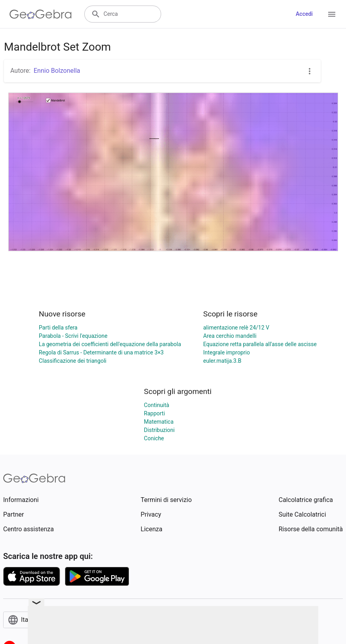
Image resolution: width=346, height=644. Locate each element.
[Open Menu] (332, 14)
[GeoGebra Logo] (41, 14)
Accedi (304, 14)
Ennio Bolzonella (57, 71)
